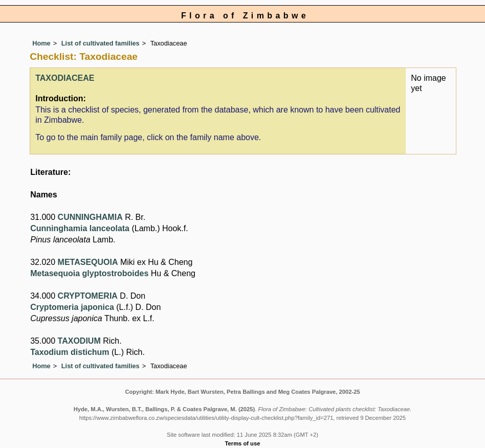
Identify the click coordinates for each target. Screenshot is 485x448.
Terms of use (243, 443)
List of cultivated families (101, 43)
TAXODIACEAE (65, 78)
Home (41, 43)
